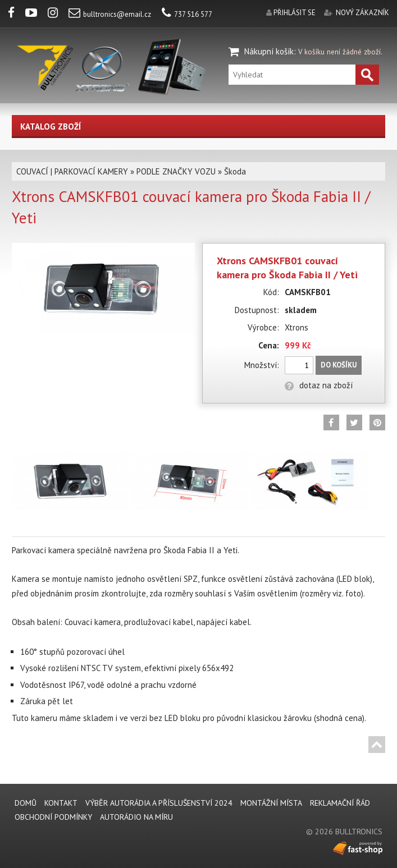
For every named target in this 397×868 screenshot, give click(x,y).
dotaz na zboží (319, 385)
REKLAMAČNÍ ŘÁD (340, 803)
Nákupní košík (269, 51)
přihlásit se (295, 13)
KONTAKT (61, 803)
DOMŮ (26, 803)
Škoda (235, 171)
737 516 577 (187, 14)
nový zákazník (362, 13)
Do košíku (339, 365)
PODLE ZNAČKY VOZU (176, 171)
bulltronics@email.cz (110, 14)
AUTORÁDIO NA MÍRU (136, 817)
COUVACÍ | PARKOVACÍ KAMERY (72, 171)
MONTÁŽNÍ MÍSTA (271, 803)
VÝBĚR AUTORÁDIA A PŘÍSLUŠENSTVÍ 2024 (159, 803)
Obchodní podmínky (53, 817)
